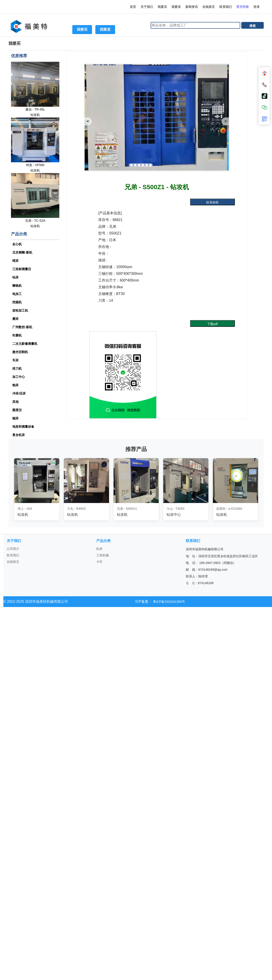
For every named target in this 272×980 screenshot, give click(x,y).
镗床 (15, 261)
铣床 (15, 385)
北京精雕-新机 (22, 252)
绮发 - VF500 (35, 165)
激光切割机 (20, 352)
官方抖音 (243, 7)
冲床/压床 (19, 393)
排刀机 (17, 369)
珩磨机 (17, 335)
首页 (133, 7)
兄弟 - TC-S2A (35, 221)
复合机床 (19, 435)
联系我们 (226, 7)
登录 (257, 7)
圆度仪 (17, 410)
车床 (15, 360)
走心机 (17, 244)
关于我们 (147, 7)
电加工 (17, 294)
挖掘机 (17, 302)
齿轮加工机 (20, 310)
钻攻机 (35, 115)
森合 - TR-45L (35, 109)
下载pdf (212, 324)
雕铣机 (17, 286)
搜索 (253, 26)
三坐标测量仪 (22, 269)
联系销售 (212, 202)
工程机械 (103, 555)
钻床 (15, 277)
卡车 (99, 562)
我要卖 (176, 7)
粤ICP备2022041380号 (168, 602)
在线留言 (209, 7)
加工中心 (19, 377)
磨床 (15, 319)
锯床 (15, 418)
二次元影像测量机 (25, 344)
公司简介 (13, 549)
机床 (99, 549)
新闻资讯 (192, 7)
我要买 (162, 7)
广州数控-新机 (22, 327)
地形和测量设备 (23, 427)
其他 (15, 402)
